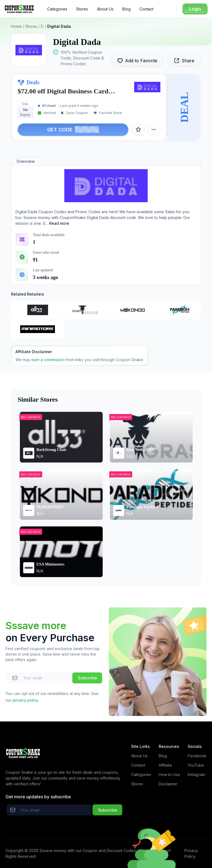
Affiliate (165, 765)
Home (16, 26)
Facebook (197, 756)
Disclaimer (168, 784)
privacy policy (25, 700)
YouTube (196, 765)
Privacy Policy (191, 853)
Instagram (196, 774)
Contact (146, 9)
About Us (105, 9)
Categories (57, 9)
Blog (126, 9)
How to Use (169, 774)
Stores (82, 9)
